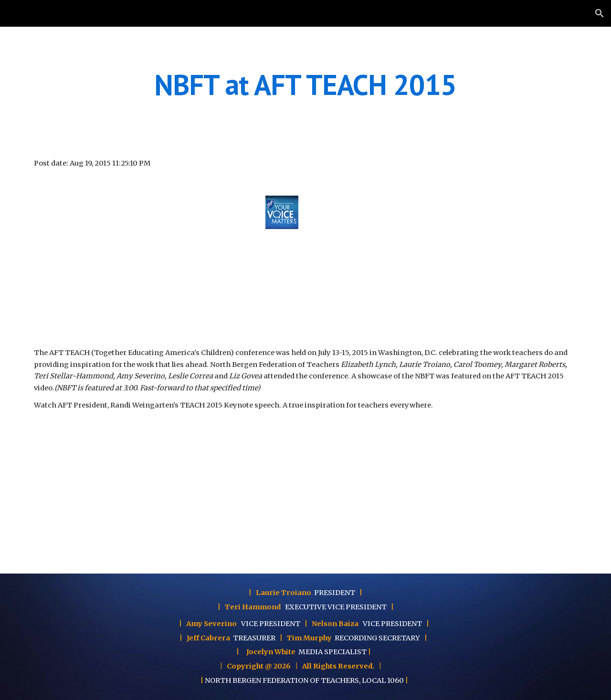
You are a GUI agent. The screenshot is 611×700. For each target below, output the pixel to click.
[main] (305, 84)
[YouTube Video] (141, 258)
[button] (600, 13)
